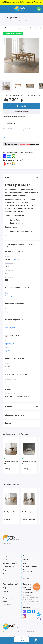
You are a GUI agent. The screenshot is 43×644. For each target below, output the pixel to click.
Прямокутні (10, 344)
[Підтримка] (39, 9)
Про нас (6, 560)
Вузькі (14, 259)
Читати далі (10, 236)
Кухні (5, 595)
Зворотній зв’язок (9, 570)
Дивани (6, 591)
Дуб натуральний (12, 328)
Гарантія (26, 560)
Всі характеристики (9, 138)
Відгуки (33, 28)
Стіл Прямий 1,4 (10, 512)
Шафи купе (7, 588)
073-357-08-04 (28, 590)
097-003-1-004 (28, 592)
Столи (5, 601)
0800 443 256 (28, 588)
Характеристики (19, 28)
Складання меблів (29, 575)
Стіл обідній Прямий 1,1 (29, 463)
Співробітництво (8, 566)
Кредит (25, 563)
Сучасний (9, 351)
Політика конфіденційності (29, 571)
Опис (7, 28)
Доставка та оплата (10, 563)
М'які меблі (7, 605)
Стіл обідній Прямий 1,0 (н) (11, 463)
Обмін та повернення (30, 566)
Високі (20, 259)
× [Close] (41, 2)
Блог (4, 573)
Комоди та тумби (9, 598)
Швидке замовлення (21, 112)
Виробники (26, 578)
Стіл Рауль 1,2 (27, 512)
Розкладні (9, 296)
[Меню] (4, 9)
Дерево (8, 312)
